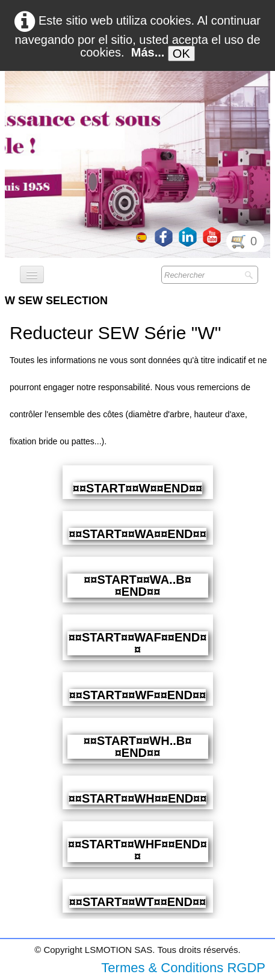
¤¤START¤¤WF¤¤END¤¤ (137, 695)
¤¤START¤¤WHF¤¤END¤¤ (137, 850)
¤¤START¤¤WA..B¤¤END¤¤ (137, 586)
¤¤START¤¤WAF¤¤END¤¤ (138, 643)
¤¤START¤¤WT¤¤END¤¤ (137, 902)
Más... (148, 52)
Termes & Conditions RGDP (183, 968)
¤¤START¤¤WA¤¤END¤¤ (137, 534)
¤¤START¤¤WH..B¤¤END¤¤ (138, 747)
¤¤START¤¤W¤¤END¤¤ (137, 488)
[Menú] (32, 274)
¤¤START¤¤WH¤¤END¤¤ (138, 798)
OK (181, 54)
